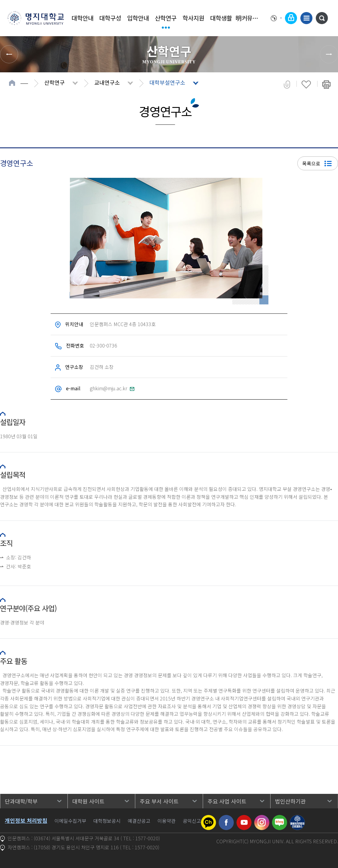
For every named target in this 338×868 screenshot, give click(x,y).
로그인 (291, 18)
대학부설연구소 (167, 82)
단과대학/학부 (21, 801)
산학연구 (166, 18)
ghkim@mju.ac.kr (112, 388)
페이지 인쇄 (326, 84)
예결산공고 (139, 821)
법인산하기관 (290, 801)
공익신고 (192, 821)
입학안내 (138, 18)
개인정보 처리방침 (26, 820)
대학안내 (83, 18)
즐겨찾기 (306, 84)
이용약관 (167, 821)
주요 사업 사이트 (227, 801)
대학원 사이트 (88, 801)
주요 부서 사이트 (159, 801)
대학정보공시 (107, 821)
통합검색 (322, 18)
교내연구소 (107, 82)
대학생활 (221, 18)
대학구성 (110, 18)
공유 (287, 84)
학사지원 (193, 18)
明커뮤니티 (249, 18)
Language (276, 18)
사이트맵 (306, 18)
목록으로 (317, 163)
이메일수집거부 (70, 821)
